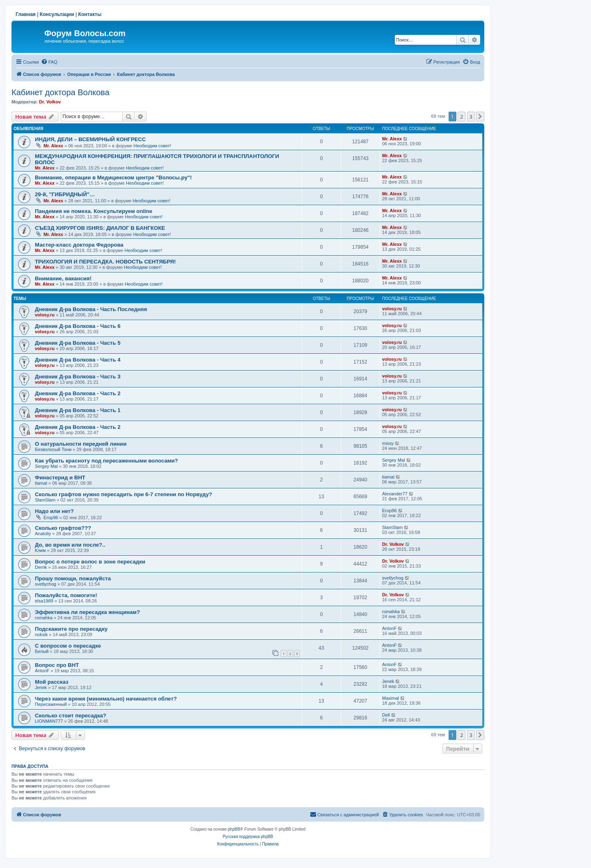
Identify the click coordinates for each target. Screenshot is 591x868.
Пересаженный (51, 704)
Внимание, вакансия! (63, 278)
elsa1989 (44, 601)
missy (388, 443)
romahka (44, 618)
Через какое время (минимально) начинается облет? (106, 699)
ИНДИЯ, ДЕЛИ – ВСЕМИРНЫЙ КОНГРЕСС (90, 139)
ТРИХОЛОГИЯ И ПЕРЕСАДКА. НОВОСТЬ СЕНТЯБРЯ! (105, 262)
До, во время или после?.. (70, 545)
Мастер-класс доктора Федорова (79, 245)
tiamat (41, 483)
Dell (386, 715)
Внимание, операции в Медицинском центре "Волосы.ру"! (113, 177)
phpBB (234, 829)
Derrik (41, 567)
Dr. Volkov (50, 102)
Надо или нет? (54, 511)
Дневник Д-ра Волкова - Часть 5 (78, 343)
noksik (41, 634)
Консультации (57, 14)
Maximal (391, 698)
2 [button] (462, 117)
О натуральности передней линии (81, 444)
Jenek (41, 687)
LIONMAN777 (49, 721)
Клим (40, 550)
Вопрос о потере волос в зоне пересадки (90, 562)
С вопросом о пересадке (68, 646)
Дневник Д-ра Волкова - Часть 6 (78, 326)
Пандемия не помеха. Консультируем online (94, 211)
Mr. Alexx (53, 146)
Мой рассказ (52, 682)
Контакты (90, 14)
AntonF (389, 628)
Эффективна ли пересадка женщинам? (87, 612)
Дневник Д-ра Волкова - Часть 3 (78, 377)
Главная (26, 14)
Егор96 (51, 518)
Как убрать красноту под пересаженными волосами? (107, 461)
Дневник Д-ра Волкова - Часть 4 (78, 360)
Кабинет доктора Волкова (61, 92)
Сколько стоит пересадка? (71, 716)
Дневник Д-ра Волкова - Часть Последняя (91, 309)
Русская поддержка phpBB (248, 837)
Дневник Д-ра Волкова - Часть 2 (78, 393)
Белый (42, 651)
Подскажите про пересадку (71, 629)
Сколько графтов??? (63, 528)
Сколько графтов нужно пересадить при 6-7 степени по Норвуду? (124, 494)
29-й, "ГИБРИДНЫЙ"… (65, 194)
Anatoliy (43, 534)
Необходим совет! (152, 146)
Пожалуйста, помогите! (66, 595)
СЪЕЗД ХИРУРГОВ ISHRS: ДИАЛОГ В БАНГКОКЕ (100, 228)
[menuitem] (49, 62)
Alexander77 (395, 494)
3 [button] (471, 117)
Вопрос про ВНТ (57, 665)
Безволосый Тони (53, 449)
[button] (480, 117)
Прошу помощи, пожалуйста (73, 578)
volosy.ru (45, 315)
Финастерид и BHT (60, 478)
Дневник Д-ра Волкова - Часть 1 (78, 410)
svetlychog (46, 584)
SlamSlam (45, 500)
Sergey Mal (46, 466)
